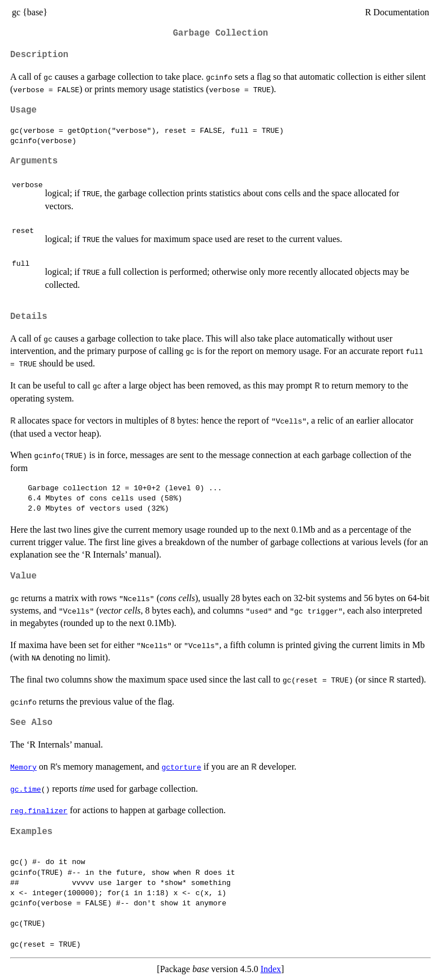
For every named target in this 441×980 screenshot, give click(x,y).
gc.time (26, 789)
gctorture (181, 767)
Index (271, 969)
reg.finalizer (39, 810)
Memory (23, 767)
